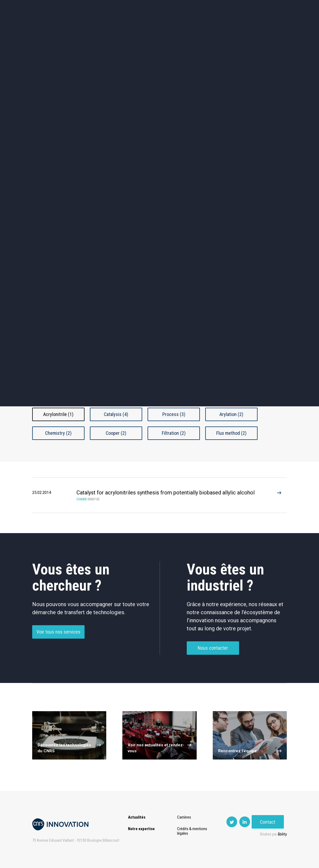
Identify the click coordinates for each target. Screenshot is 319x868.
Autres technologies (263, 210)
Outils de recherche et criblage (211, 210)
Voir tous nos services (58, 641)
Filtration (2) (174, 433)
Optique (159, 210)
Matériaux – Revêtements (108, 210)
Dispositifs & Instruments (107, 187)
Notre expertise (141, 829)
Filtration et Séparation (58, 379)
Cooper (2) (116, 433)
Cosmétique (107, 164)
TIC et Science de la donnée (159, 164)
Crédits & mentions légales (193, 831)
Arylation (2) (231, 414)
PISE (208, 27)
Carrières (185, 817)
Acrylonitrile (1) (58, 414)
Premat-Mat (233, 27)
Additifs (58, 361)
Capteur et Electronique (159, 187)
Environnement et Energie (56, 164)
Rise (169, 27)
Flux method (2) (231, 433)
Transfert (108, 27)
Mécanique (212, 187)
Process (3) (174, 414)
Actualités (51, 27)
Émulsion (232, 361)
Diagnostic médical (55, 210)
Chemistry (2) (58, 433)
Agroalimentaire (263, 164)
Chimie (55, 187)
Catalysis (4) (116, 414)
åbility (282, 834)
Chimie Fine (174, 361)
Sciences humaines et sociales (211, 164)
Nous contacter (213, 657)
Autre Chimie (174, 379)
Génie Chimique (116, 379)
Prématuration (141, 27)
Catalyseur (116, 361)
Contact (271, 27)
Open (188, 27)
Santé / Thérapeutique (264, 187)
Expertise (80, 27)
